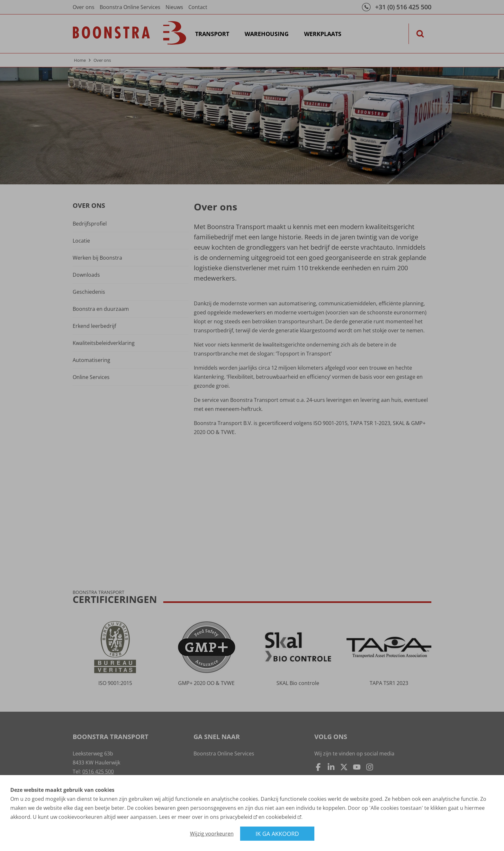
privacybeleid (236, 817)
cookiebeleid (281, 817)
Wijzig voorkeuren (212, 834)
